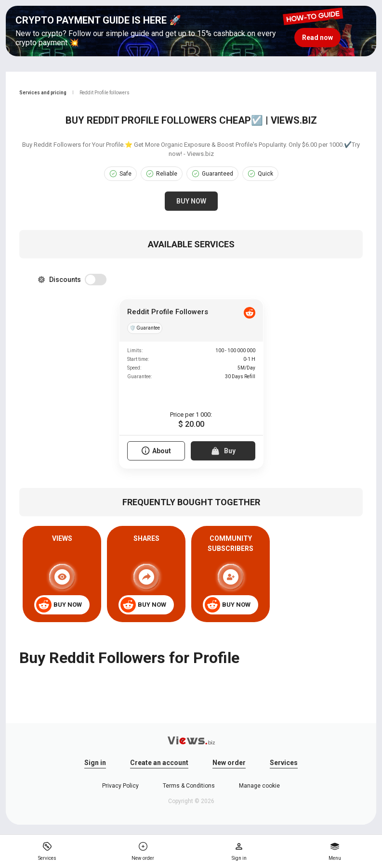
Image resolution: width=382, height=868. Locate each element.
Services (284, 763)
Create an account (159, 763)
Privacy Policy (120, 786)
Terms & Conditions (189, 786)
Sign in (95, 763)
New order (229, 763)
